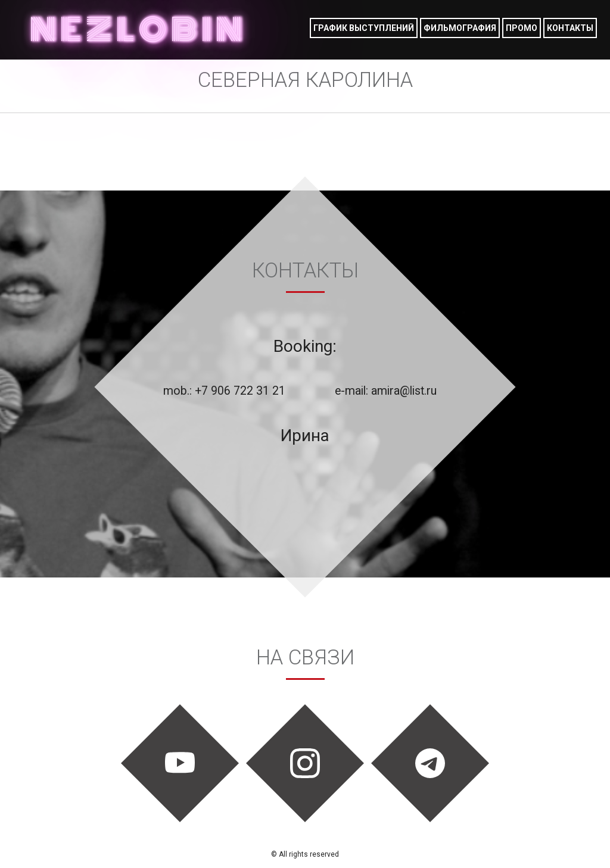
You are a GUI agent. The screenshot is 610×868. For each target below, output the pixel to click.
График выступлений (364, 28)
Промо (522, 28)
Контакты (570, 28)
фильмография (460, 28)
